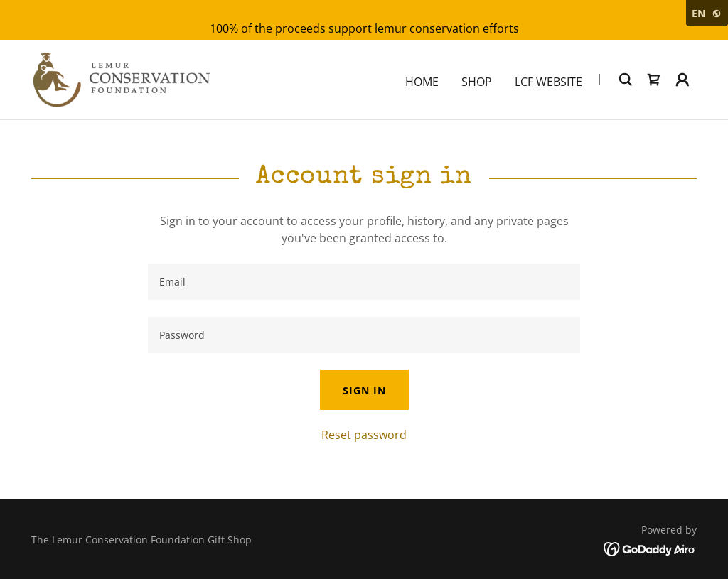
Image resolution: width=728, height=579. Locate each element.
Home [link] (422, 82)
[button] (682, 80)
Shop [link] (477, 82)
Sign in (364, 390)
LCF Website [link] (548, 82)
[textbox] (364, 282)
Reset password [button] (364, 435)
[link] (121, 78)
